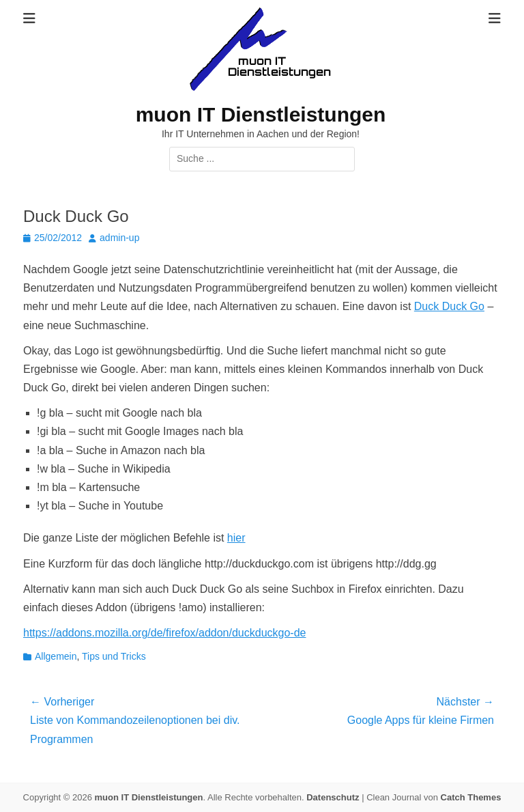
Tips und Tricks (114, 656)
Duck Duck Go (449, 306)
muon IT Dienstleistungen (261, 114)
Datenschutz (333, 797)
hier (236, 538)
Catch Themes (471, 797)
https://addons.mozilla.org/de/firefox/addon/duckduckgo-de (164, 633)
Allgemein (56, 656)
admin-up (119, 238)
